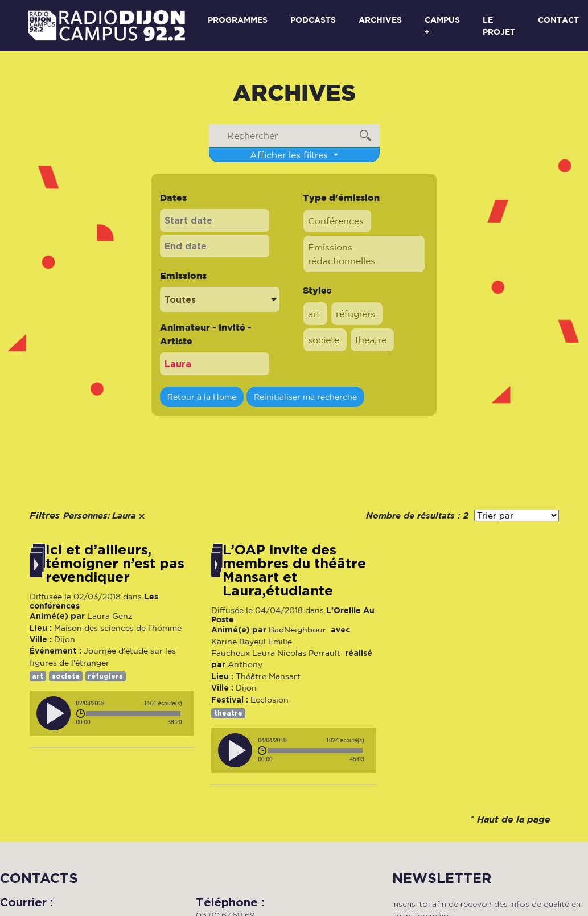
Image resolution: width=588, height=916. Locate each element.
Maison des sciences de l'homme (118, 628)
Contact (558, 20)
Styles (317, 290)
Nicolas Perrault (309, 653)
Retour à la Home (202, 397)
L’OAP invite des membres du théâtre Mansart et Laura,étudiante (294, 570)
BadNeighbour (297, 630)
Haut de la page (514, 820)
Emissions (183, 276)
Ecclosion (270, 700)
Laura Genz (110, 616)
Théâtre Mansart (268, 676)
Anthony (245, 664)
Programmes (238, 20)
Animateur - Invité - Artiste (206, 334)
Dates (173, 198)
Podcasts (313, 20)
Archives (380, 20)
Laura (264, 653)
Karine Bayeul (239, 642)
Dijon (65, 639)
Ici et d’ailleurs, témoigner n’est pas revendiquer (115, 564)
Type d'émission (341, 198)
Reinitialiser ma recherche (305, 397)
